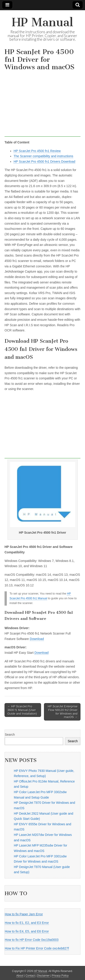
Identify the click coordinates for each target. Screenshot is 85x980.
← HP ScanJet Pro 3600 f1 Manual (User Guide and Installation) (22, 710)
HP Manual (42, 22)
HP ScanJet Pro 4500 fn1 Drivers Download (44, 162)
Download (37, 639)
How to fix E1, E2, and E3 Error (27, 923)
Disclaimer (44, 976)
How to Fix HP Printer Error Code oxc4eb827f (37, 948)
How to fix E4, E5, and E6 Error (27, 931)
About (20, 976)
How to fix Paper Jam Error (24, 914)
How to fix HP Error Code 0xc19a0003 (32, 940)
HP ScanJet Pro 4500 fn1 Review (37, 151)
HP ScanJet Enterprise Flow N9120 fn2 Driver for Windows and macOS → (63, 712)
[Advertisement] (42, 105)
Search (10, 735)
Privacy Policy (60, 976)
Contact (30, 976)
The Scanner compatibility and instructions (43, 156)
